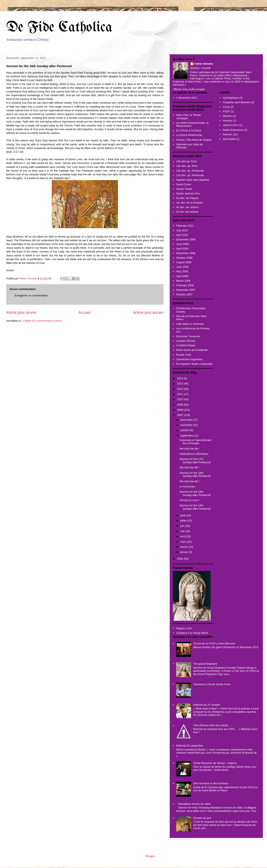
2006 (180, 559)
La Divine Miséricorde (189, 135)
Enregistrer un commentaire (31, 295)
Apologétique (231, 98)
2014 (180, 378)
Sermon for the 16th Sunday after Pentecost (195, 475)
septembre (187, 436)
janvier (185, 552)
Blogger (150, 856)
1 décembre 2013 (187, 98)
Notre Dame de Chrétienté (192, 350)
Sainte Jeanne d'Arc (188, 193)
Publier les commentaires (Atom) (43, 321)
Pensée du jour (202, 818)
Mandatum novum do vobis (194, 804)
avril (183, 536)
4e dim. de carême (187, 207)
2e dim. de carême (187, 212)
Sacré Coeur (184, 184)
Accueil (85, 313)
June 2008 (182, 267)
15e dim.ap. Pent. (187, 161)
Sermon (227, 134)
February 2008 (185, 285)
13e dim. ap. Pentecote (190, 171)
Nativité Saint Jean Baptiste (193, 180)
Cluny (226, 107)
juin (183, 526)
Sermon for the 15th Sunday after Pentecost (195, 493)
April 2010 (182, 235)
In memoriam (187, 487)
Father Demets (28, 278)
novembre (187, 425)
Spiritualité (229, 139)
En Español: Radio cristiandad (194, 364)
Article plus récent (21, 313)
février (184, 547)
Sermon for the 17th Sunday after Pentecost (195, 461)
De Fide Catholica (59, 28)
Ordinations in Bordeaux (194, 454)
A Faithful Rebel (186, 345)
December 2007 (186, 290)
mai (183, 531)
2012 (180, 389)
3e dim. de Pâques (187, 198)
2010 (180, 399)
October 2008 (184, 258)
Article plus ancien (148, 313)
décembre (187, 420)
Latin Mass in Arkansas (190, 324)
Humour (227, 121)
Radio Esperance (233, 130)
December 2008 (186, 253)
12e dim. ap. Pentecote (190, 175)
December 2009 (186, 239)
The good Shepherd (205, 664)
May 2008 (182, 271)
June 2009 (182, 244)
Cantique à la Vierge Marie (192, 633)
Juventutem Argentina (189, 359)
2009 (180, 405)
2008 (180, 410)
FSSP (226, 111)
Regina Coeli (184, 628)
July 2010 (182, 230)
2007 (180, 415)
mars (184, 542)
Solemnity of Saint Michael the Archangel (195, 442)
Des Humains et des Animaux (211, 783)
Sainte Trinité (184, 189)
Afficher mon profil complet (189, 89)
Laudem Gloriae (186, 341)
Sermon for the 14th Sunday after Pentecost (195, 507)
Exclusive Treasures (188, 336)
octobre (185, 430)
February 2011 (185, 226)
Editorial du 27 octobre (207, 705)
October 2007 (184, 294)
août (183, 515)
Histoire (227, 116)
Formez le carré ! (190, 500)
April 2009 (182, 249)
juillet (184, 521)
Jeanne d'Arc (230, 125)
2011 (180, 394)
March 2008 (183, 281)
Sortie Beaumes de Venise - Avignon (215, 763)
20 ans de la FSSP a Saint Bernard (214, 643)
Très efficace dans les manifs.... (212, 725)
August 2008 (184, 262)
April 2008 (182, 276)
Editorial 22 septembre (190, 746)
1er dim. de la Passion (189, 203)
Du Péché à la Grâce (189, 130)
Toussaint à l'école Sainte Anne (212, 684)
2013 (180, 384)
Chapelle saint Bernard (236, 102)
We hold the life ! (189, 449)
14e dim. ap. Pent (187, 166)
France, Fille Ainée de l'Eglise (194, 140)
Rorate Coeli (184, 355)
